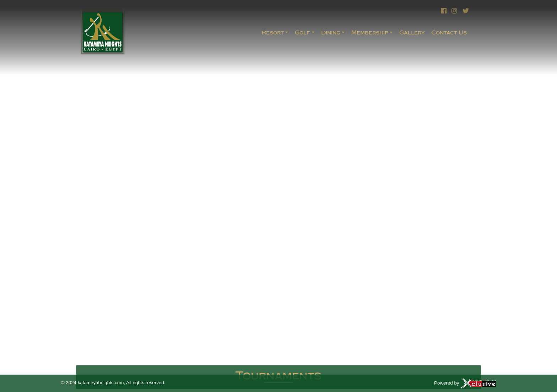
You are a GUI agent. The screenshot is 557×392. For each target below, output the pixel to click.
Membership (370, 32)
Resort (273, 32)
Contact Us (449, 32)
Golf (302, 32)
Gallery (412, 32)
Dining (331, 32)
